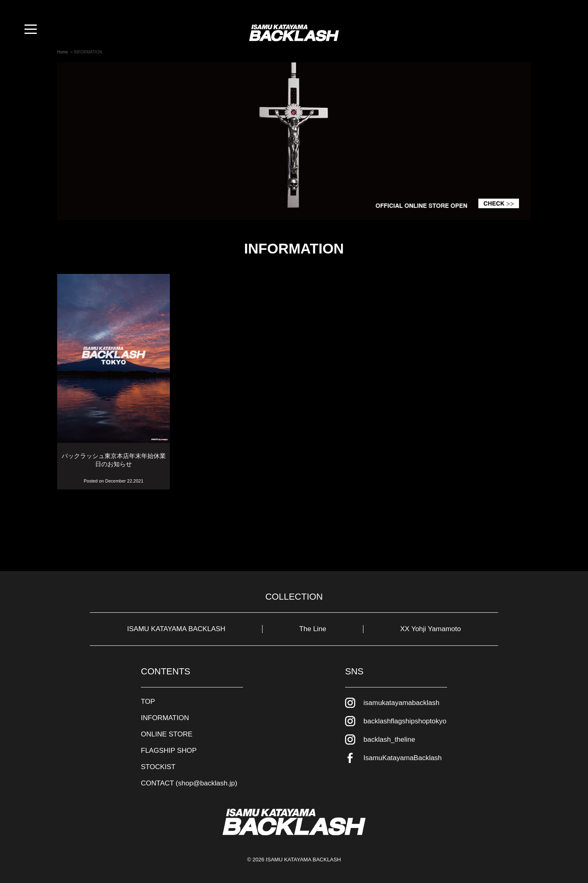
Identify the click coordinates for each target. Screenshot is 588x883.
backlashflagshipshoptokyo (405, 721)
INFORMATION (165, 718)
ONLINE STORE (167, 734)
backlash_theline (389, 740)
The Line (313, 629)
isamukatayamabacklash (401, 703)
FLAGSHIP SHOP (169, 751)
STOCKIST (158, 767)
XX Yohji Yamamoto (431, 629)
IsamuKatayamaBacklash (403, 758)
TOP (148, 702)
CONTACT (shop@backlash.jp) (189, 783)
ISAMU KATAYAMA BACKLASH (176, 629)
